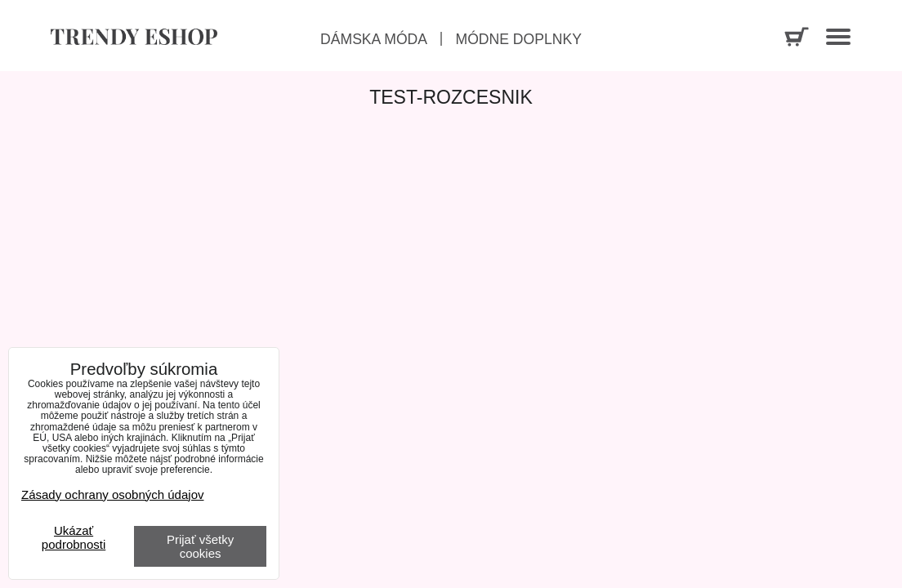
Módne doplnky (518, 39)
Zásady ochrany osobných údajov (112, 494)
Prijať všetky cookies (200, 546)
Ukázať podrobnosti (74, 538)
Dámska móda (374, 39)
